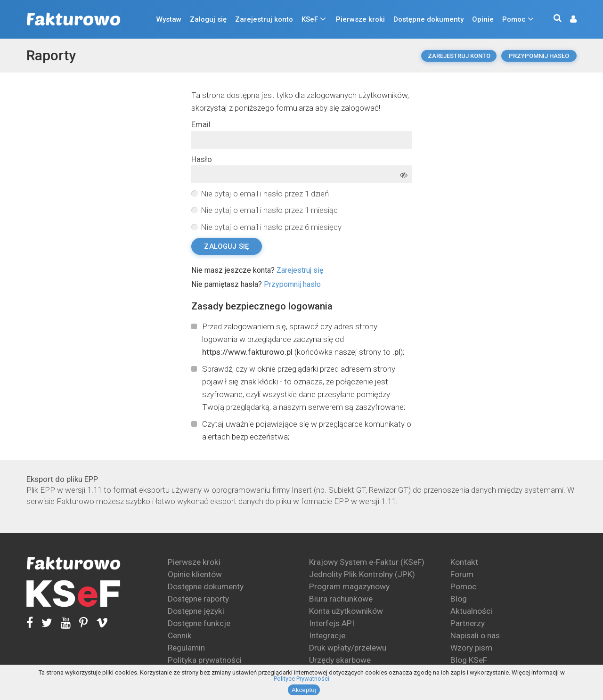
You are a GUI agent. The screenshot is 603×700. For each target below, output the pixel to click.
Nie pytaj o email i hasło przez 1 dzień (265, 194)
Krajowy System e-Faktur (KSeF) (367, 562)
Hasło (202, 159)
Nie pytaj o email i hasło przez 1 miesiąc (269, 210)
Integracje (327, 635)
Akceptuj (304, 690)
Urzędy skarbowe (340, 660)
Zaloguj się (208, 19)
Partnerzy (468, 623)
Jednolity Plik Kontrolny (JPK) (362, 574)
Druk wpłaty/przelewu (348, 648)
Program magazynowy (349, 586)
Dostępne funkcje (199, 623)
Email (201, 125)
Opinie (483, 19)
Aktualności (471, 611)
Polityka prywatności (205, 660)
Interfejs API (332, 623)
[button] (569, 20)
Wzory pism (471, 648)
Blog (459, 599)
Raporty (51, 55)
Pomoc (514, 19)
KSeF (310, 19)
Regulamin (186, 648)
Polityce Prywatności (301, 679)
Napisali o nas (475, 635)
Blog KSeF (469, 660)
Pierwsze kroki (360, 19)
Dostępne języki (196, 611)
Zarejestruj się (300, 270)
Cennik (180, 635)
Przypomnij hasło (539, 56)
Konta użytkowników (346, 611)
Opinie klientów (195, 574)
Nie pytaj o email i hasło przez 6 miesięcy (271, 227)
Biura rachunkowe (341, 599)
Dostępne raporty (198, 599)
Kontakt (464, 562)
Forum (462, 574)
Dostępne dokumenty (428, 19)
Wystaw (169, 19)
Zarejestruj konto (264, 19)
